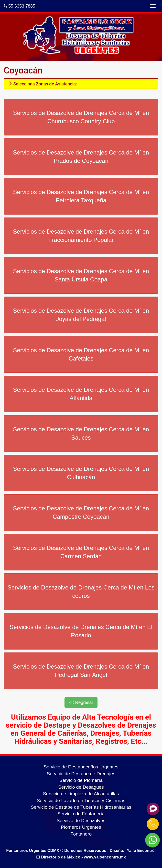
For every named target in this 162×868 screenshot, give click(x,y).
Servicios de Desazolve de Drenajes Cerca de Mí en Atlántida (81, 394)
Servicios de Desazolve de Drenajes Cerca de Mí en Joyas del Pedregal (81, 315)
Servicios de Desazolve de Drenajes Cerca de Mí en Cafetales (81, 354)
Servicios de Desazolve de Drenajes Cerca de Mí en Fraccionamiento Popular (81, 236)
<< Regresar (81, 703)
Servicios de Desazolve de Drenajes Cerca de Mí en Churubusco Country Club (81, 117)
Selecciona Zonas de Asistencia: (42, 84)
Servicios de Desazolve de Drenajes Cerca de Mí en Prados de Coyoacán (81, 157)
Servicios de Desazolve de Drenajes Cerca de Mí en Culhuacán (81, 473)
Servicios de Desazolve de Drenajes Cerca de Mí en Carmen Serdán (81, 552)
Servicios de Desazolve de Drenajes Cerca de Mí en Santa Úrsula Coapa (81, 275)
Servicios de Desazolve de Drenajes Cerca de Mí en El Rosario (81, 631)
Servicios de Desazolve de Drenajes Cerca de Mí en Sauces (81, 433)
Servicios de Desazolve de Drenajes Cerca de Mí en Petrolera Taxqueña (81, 196)
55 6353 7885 (19, 6)
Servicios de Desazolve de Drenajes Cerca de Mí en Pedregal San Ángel (81, 671)
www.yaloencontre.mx (105, 857)
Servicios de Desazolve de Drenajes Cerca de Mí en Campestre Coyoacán (81, 512)
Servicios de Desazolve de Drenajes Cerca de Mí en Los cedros (81, 592)
